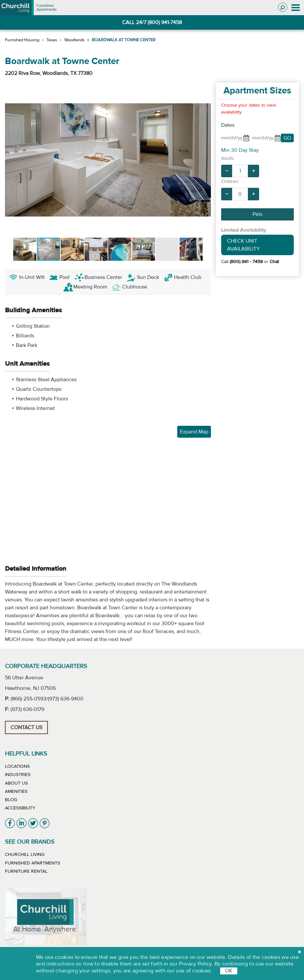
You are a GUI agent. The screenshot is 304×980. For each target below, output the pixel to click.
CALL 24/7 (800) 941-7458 (152, 22)
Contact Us (26, 727)
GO (287, 138)
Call (242, 262)
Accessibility (20, 808)
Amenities (16, 792)
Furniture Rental (26, 871)
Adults (228, 158)
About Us (16, 783)
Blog (11, 800)
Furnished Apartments (33, 863)
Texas (52, 40)
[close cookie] (299, 952)
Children (230, 182)
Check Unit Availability (243, 245)
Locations (17, 766)
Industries (18, 775)
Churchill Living (25, 855)
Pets (257, 214)
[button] (11, 160)
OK (229, 971)
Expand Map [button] (194, 432)
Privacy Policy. (196, 964)
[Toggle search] (283, 7)
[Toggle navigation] (296, 8)
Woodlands (74, 40)
